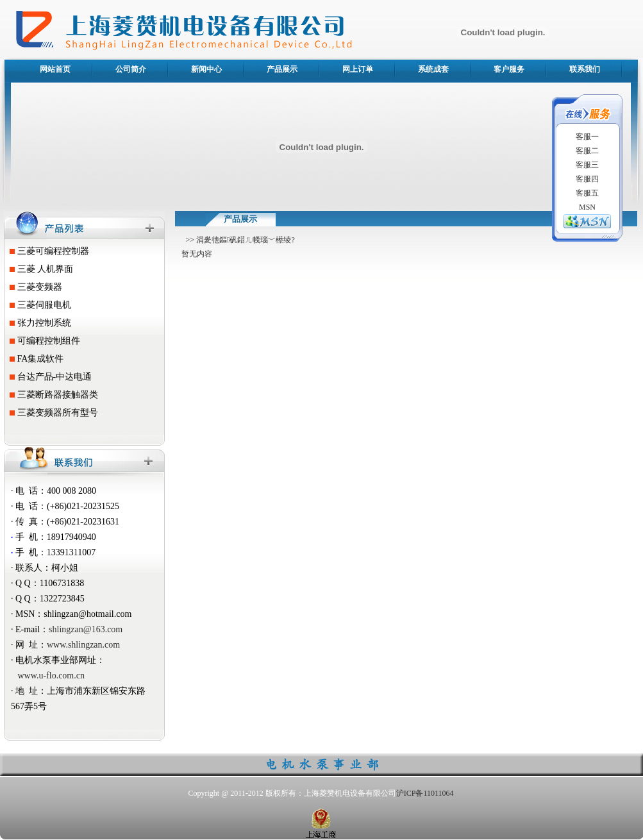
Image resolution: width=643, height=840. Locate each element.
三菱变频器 (34, 287)
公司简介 (131, 69)
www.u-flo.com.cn (51, 676)
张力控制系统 (38, 323)
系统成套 (433, 69)
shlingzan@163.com (86, 629)
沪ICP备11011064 (425, 793)
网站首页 (55, 69)
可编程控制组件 (43, 341)
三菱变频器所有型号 (52, 413)
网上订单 (358, 69)
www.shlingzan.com (83, 645)
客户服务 (509, 69)
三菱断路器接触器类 (52, 395)
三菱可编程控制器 (47, 251)
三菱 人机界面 (39, 269)
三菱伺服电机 (38, 305)
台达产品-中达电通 (48, 377)
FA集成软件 (34, 359)
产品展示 (282, 69)
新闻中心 (206, 69)
